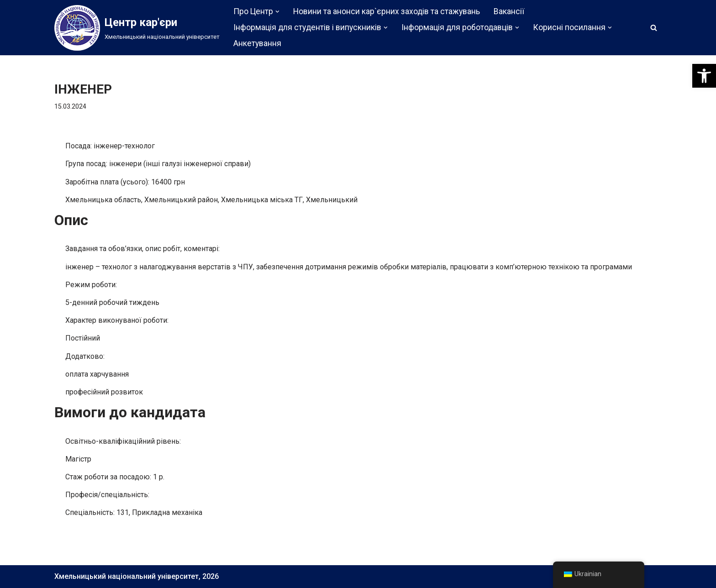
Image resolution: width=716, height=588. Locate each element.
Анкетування (257, 43)
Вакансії (509, 11)
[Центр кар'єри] (137, 28)
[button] (704, 76)
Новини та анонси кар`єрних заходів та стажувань (387, 11)
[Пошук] (654, 28)
